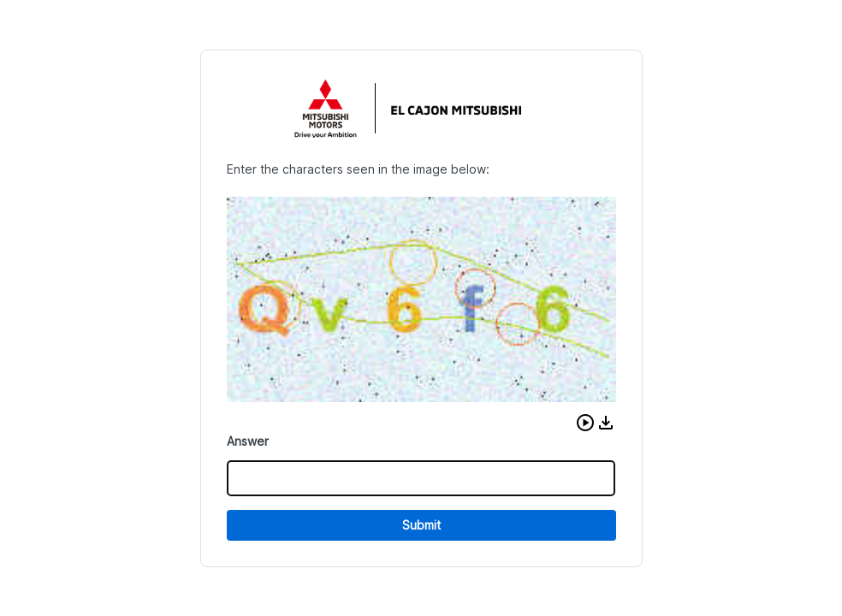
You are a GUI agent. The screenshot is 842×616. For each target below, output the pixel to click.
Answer (248, 441)
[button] (585, 423)
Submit (421, 525)
